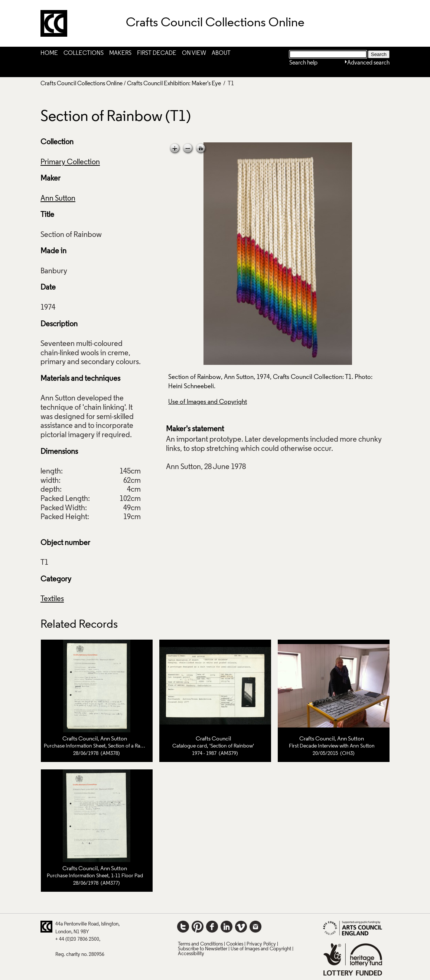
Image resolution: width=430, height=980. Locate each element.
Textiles (52, 599)
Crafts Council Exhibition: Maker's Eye (174, 84)
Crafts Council (80, 739)
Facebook (212, 927)
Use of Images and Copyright (208, 402)
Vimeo (241, 927)
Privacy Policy (261, 944)
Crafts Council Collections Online (82, 84)
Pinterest (198, 927)
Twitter (183, 927)
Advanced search (368, 63)
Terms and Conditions (200, 944)
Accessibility (191, 954)
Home (49, 53)
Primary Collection (70, 162)
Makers (120, 53)
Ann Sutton (58, 199)
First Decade (157, 53)
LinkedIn (227, 927)
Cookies (235, 944)
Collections (84, 53)
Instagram (255, 927)
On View (194, 53)
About (221, 53)
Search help (303, 63)
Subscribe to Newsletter (203, 949)
